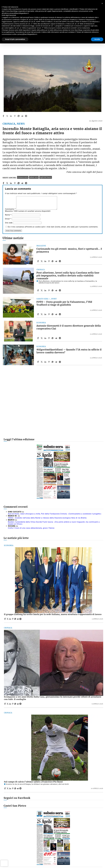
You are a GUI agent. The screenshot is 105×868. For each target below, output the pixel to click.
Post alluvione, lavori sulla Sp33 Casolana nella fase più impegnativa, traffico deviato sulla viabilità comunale (68, 276)
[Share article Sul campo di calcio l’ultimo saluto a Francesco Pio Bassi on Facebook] (5, 788)
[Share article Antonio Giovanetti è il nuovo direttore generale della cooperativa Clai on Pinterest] (49, 338)
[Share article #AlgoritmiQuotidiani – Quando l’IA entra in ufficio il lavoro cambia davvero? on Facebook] (38, 362)
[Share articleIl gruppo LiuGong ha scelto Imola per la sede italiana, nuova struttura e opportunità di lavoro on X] (8, 619)
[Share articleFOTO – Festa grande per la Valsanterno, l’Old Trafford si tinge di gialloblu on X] (42, 314)
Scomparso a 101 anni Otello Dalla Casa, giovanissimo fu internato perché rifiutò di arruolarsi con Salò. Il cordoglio (53, 698)
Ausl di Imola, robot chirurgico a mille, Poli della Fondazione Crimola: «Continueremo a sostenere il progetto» (55, 514)
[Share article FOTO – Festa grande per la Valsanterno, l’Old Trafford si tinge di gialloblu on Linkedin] (46, 314)
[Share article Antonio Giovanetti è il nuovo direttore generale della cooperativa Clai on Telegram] (60, 338)
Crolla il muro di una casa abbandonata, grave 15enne (31, 528)
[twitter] (7, 116)
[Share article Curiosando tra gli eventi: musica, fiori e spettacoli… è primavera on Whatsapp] (53, 261)
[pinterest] (15, 116)
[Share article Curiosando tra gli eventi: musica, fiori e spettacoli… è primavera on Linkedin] (46, 261)
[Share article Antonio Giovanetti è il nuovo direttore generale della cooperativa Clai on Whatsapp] (53, 338)
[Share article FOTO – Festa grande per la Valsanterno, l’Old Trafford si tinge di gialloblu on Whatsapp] (53, 314)
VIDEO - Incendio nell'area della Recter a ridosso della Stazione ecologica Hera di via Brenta (47, 518)
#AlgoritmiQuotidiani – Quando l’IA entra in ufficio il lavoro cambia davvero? (69, 351)
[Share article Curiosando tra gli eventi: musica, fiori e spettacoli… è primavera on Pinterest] (49, 261)
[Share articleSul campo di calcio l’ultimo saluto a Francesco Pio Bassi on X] (8, 788)
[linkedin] (11, 116)
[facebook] (3, 116)
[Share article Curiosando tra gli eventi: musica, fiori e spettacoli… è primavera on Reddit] (57, 261)
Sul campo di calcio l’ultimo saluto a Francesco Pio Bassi (33, 782)
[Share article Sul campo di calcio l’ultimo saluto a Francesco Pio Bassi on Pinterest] (13, 788)
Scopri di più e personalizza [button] (15, 39)
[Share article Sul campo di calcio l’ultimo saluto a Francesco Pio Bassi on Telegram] (21, 788)
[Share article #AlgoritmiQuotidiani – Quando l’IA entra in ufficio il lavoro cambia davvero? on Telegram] (60, 362)
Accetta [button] (97, 39)
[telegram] (26, 116)
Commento (10, 209)
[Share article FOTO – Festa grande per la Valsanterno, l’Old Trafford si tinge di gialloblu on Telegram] (60, 314)
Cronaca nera (23, 177)
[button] (102, 3)
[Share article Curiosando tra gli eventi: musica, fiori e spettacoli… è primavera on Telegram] (60, 261)
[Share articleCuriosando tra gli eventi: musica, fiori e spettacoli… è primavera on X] (42, 261)
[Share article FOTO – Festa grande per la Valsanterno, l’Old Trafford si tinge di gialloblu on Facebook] (38, 314)
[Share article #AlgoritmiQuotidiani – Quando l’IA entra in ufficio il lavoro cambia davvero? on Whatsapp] (53, 362)
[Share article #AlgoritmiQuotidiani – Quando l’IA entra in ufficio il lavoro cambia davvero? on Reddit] (57, 362)
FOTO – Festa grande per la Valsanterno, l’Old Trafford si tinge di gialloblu (64, 303)
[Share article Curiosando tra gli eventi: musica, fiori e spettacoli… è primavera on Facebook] (38, 261)
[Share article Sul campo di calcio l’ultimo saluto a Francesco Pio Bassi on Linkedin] (10, 788)
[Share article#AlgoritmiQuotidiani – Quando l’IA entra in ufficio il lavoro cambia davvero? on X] (42, 362)
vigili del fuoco (46, 177)
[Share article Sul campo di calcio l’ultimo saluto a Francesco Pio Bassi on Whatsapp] (16, 788)
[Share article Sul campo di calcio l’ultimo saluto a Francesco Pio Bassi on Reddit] (18, 788)
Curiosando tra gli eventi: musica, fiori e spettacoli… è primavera (69, 250)
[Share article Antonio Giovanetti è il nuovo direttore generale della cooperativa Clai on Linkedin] (46, 338)
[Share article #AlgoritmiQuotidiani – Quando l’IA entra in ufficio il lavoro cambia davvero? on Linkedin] (46, 362)
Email (8, 219)
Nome (8, 215)
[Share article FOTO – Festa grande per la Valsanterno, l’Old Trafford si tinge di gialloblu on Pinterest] (49, 314)
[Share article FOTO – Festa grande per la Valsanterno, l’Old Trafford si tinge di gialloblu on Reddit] (57, 314)
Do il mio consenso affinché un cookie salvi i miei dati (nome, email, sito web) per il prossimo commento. (53, 227)
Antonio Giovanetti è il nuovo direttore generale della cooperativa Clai (69, 327)
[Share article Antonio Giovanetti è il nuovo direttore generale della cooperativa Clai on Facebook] (38, 338)
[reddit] (22, 116)
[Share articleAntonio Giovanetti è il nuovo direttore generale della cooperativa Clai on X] (42, 338)
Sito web (9, 223)
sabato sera (34, 177)
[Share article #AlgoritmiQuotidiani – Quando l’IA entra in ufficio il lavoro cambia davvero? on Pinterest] (49, 362)
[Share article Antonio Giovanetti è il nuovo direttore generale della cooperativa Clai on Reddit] (57, 338)
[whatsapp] (19, 116)
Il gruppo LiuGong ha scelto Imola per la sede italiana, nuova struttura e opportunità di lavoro (53, 614)
